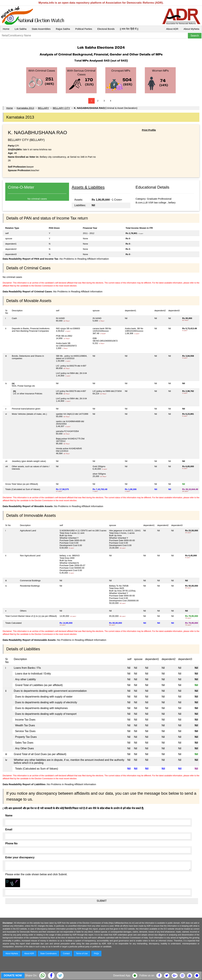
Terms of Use (82, 954)
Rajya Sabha (63, 29)
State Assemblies (41, 29)
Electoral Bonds (106, 29)
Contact (66, 954)
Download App (122, 975)
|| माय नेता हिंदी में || (129, 29)
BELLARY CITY (61, 108)
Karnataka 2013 (25, 108)
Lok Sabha (21, 29)
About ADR (172, 29)
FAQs (96, 954)
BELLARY (43, 108)
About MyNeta (191, 29)
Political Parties (84, 29)
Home (6, 29)
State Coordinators (48, 954)
